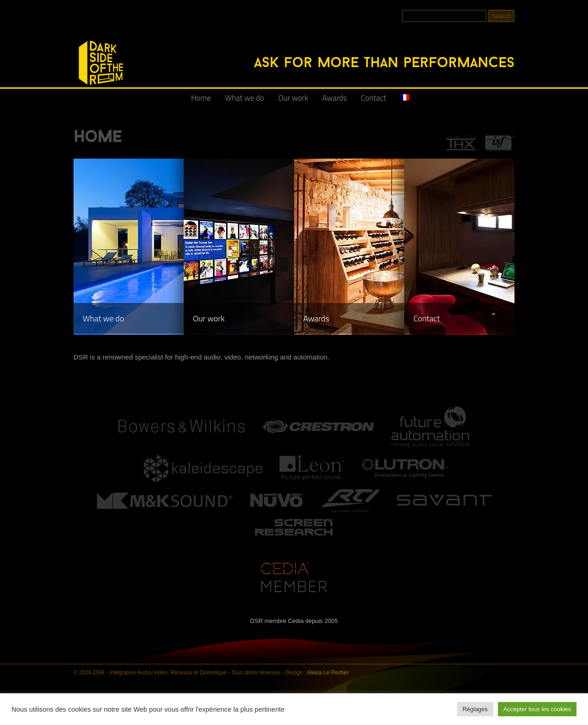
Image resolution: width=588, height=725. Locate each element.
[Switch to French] (405, 101)
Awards (335, 98)
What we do (245, 98)
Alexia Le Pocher (328, 673)
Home (201, 98)
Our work (293, 98)
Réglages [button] (475, 709)
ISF (490, 139)
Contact (374, 98)
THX (453, 139)
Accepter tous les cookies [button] (537, 709)
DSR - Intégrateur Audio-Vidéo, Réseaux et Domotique (79, 36)
